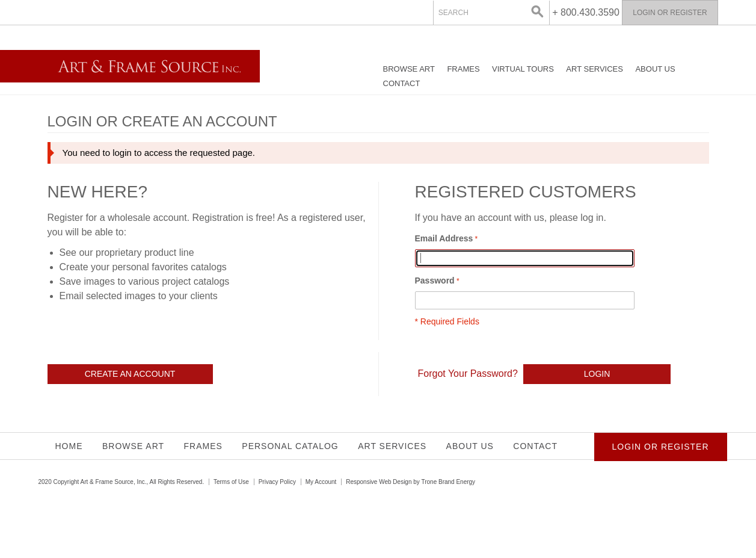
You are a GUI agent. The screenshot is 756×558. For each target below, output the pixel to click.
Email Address (444, 238)
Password (435, 281)
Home (69, 446)
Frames (463, 69)
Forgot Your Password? (468, 374)
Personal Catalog (290, 446)
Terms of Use (231, 482)
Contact (402, 83)
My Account (321, 482)
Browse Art (409, 69)
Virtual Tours (523, 69)
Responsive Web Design (379, 482)
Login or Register (670, 13)
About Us (655, 69)
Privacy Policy (277, 482)
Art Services (595, 69)
